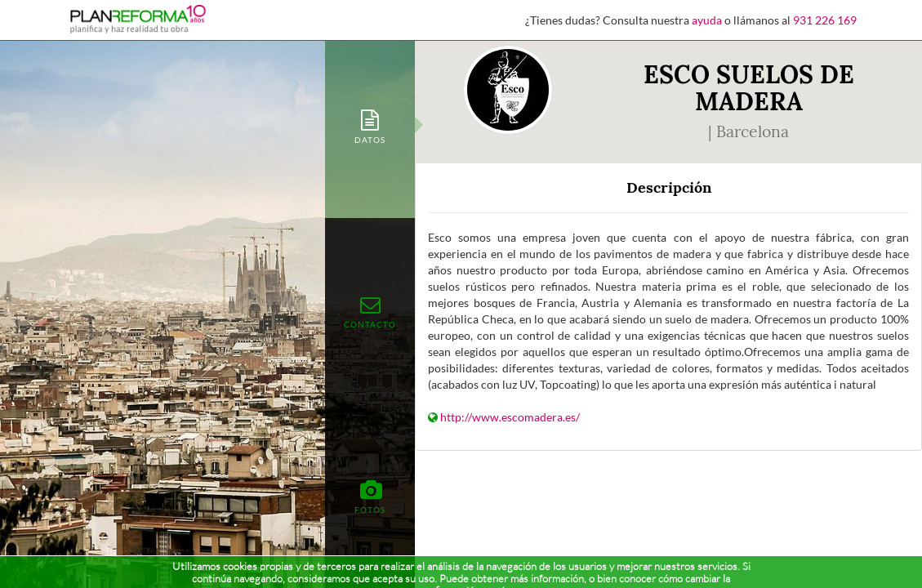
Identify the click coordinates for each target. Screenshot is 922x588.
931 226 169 (825, 20)
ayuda (707, 20)
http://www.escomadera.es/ (510, 417)
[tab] (370, 125)
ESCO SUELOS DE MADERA (749, 88)
